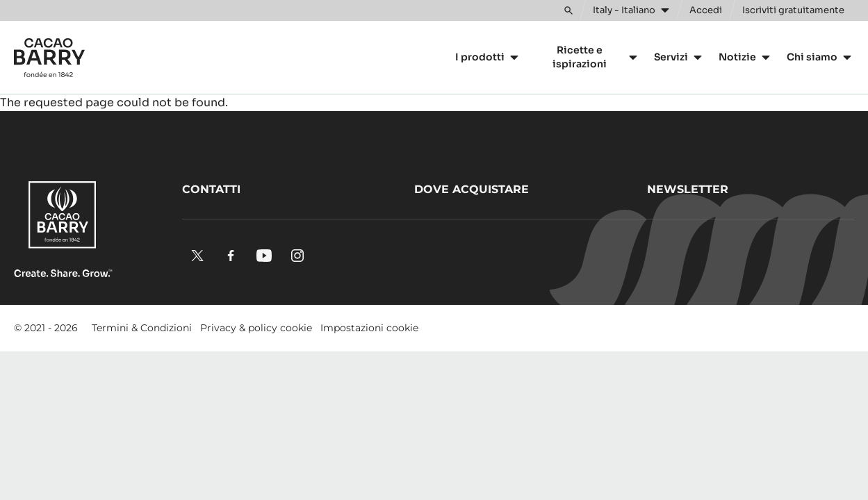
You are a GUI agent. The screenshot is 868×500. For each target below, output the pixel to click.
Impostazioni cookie (369, 328)
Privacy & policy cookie (256, 328)
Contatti (211, 189)
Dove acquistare (472, 189)
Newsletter (688, 189)
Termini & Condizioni (142, 328)
